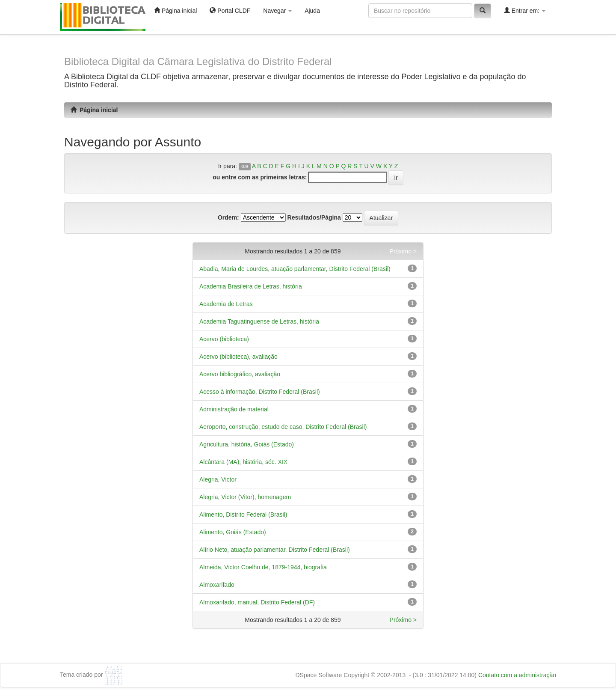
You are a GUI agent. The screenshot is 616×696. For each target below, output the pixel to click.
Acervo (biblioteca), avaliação (238, 357)
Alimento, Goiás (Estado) (233, 532)
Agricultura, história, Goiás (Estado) (247, 444)
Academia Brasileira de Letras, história (251, 286)
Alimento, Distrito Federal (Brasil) (243, 515)
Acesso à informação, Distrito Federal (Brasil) (260, 392)
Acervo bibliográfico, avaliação (240, 374)
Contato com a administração (517, 675)
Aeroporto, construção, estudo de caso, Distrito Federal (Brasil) (283, 427)
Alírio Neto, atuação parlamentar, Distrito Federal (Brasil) (275, 550)
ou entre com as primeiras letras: (260, 177)
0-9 (244, 167)
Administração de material (234, 409)
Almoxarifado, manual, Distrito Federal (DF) (257, 602)
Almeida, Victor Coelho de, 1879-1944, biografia (263, 567)
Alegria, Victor (218, 479)
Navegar (277, 11)
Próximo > (403, 251)
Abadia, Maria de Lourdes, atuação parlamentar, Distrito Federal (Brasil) (295, 269)
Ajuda (312, 11)
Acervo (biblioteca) (224, 339)
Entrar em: (525, 10)
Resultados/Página (314, 217)
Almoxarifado (217, 585)
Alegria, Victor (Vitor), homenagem (245, 497)
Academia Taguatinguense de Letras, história (259, 321)
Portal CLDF (230, 10)
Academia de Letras (226, 304)
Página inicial (175, 10)
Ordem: (228, 217)
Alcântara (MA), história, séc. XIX (243, 462)
